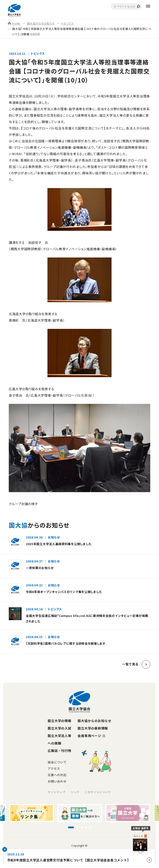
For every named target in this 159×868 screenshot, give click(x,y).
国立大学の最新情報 (93, 728)
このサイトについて (98, 792)
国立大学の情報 (59, 721)
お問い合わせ (57, 781)
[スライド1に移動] (71, 827)
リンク (75, 792)
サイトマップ (56, 792)
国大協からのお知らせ (41, 23)
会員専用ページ (89, 736)
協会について (57, 762)
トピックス (68, 23)
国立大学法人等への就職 (59, 739)
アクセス (54, 768)
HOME (14, 23)
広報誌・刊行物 (59, 751)
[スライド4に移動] (86, 827)
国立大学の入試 (59, 728)
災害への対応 (57, 775)
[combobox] (126, 6)
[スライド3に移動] (82, 827)
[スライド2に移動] (77, 827)
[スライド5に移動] (90, 827)
